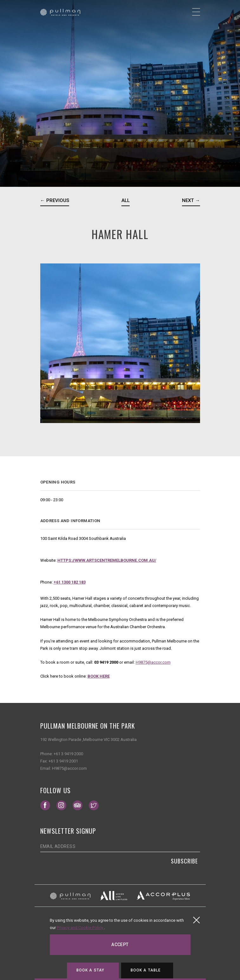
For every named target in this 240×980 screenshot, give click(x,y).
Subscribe (184, 861)
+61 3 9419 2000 (68, 754)
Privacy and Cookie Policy (80, 928)
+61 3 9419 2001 (63, 761)
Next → (191, 200)
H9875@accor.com (153, 662)
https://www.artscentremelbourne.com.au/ (107, 560)
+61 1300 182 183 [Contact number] (70, 582)
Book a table (146, 970)
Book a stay (90, 970)
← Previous (55, 200)
